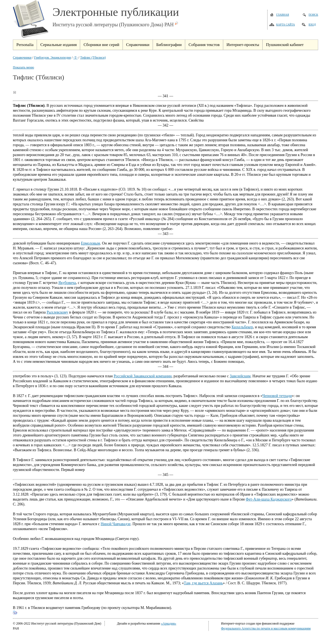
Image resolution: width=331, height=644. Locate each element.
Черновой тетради (277, 396)
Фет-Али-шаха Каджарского (269, 499)
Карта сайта (286, 25)
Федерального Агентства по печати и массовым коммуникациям (266, 628)
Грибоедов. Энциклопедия (53, 58)
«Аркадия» (169, 623)
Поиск (313, 15)
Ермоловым (91, 243)
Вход (312, 25)
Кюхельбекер (242, 327)
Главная (283, 15)
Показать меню (23, 67)
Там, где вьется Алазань (203, 583)
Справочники (22, 58)
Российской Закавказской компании (143, 376)
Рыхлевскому (57, 312)
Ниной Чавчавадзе (116, 524)
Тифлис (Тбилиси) (93, 58)
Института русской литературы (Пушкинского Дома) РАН (113, 25)
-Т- (75, 58)
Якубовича (67, 283)
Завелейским (240, 376)
